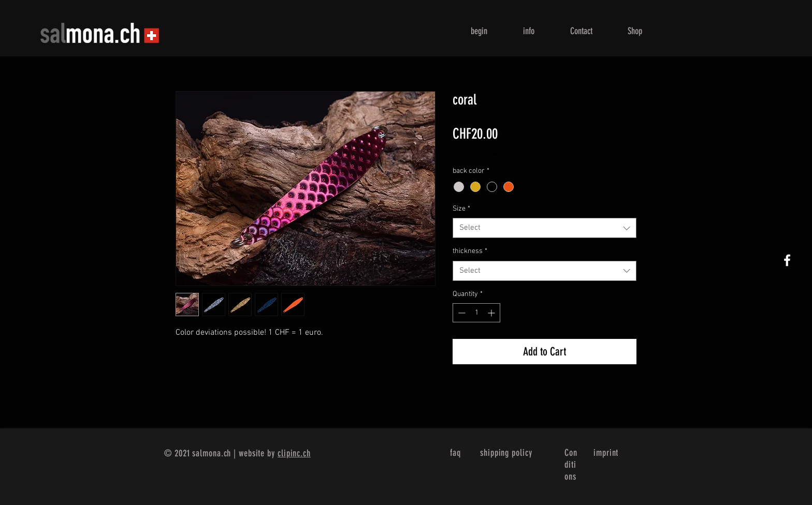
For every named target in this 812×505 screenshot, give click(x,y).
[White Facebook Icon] (787, 260)
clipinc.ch (294, 453)
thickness (470, 251)
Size (461, 209)
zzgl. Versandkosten (484, 153)
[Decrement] (461, 313)
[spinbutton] (476, 313)
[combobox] (545, 228)
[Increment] (492, 313)
